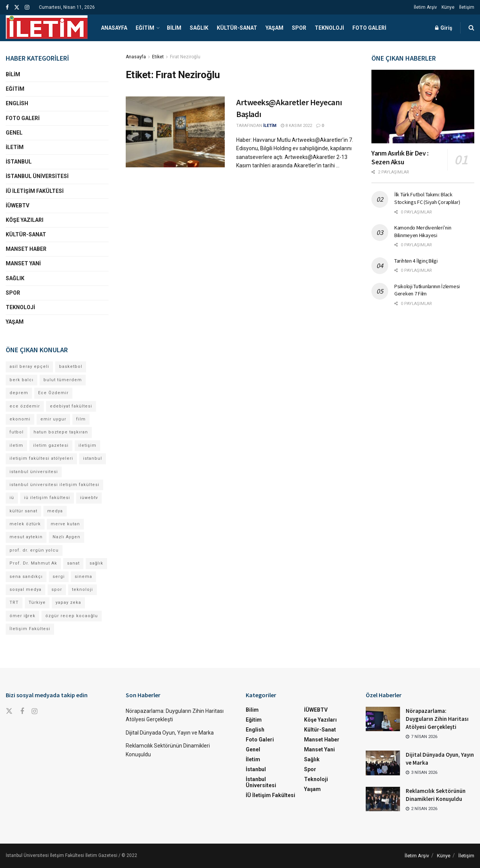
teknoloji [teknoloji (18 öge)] (82, 590)
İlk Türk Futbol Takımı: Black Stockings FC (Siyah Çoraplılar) (427, 198)
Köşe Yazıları (25, 220)
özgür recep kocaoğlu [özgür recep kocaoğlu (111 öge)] (72, 616)
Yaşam (274, 28)
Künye (448, 7)
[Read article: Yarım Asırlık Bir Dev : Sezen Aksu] (423, 107)
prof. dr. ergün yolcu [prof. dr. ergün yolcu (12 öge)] (34, 550)
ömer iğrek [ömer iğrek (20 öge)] (22, 616)
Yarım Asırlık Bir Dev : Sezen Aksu (400, 157)
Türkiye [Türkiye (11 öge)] (37, 602)
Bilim (174, 28)
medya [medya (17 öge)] (55, 511)
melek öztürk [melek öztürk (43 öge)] (25, 524)
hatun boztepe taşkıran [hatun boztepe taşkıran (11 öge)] (61, 432)
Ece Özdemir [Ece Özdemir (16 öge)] (53, 393)
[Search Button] (471, 28)
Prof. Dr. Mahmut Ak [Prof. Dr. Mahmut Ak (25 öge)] (33, 563)
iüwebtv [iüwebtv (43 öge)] (89, 498)
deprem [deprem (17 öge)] (19, 393)
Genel (14, 133)
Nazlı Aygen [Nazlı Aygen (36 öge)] (66, 537)
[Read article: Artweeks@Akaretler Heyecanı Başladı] (175, 132)
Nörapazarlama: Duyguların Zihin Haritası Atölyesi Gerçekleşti (437, 719)
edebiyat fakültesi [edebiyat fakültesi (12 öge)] (71, 406)
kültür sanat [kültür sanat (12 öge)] (23, 511)
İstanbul (19, 162)
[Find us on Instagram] (34, 712)
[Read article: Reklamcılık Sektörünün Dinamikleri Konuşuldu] (383, 799)
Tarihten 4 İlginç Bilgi (416, 261)
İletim (15, 147)
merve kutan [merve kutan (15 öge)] (65, 524)
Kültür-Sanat (237, 28)
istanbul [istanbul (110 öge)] (93, 458)
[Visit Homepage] (47, 28)
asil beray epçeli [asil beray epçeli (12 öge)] (29, 367)
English (17, 103)
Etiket (158, 57)
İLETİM (270, 126)
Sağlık (199, 28)
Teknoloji (329, 28)
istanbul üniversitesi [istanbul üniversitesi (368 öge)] (34, 472)
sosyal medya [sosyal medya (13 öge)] (26, 590)
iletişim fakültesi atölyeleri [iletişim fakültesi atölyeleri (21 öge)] (41, 458)
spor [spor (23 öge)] (57, 590)
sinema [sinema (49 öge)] (83, 577)
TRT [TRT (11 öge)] (14, 602)
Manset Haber (26, 249)
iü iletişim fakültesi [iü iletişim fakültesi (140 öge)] (47, 498)
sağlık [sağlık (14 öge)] (96, 563)
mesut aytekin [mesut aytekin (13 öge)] (26, 537)
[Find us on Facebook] (22, 712)
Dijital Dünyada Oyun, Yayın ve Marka (170, 733)
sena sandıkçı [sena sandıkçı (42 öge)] (26, 577)
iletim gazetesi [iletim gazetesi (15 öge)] (51, 445)
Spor (299, 28)
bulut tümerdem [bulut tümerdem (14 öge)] (63, 380)
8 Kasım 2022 (296, 126)
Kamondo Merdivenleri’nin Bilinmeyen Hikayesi (423, 231)
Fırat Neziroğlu (185, 57)
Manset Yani (23, 263)
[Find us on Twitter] (9, 711)
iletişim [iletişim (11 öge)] (87, 445)
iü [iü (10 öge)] (12, 498)
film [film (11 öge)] (81, 419)
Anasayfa (114, 28)
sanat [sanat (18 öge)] (73, 563)
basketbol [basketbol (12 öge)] (71, 367)
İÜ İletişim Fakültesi (35, 191)
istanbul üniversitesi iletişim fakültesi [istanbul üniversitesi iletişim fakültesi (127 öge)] (54, 485)
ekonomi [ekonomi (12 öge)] (20, 419)
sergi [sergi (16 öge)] (59, 577)
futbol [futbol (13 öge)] (17, 432)
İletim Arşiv (425, 7)
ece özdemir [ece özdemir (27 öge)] (25, 406)
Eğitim (145, 28)
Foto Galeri (369, 28)
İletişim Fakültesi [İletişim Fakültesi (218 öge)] (30, 629)
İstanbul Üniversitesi (37, 176)
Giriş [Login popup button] (444, 28)
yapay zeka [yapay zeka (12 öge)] (68, 602)
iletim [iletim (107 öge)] (16, 445)
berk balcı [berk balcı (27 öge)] (22, 380)
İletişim (467, 7)
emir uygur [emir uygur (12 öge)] (53, 419)
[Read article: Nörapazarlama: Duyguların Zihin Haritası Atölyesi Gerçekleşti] (383, 719)
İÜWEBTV (18, 205)
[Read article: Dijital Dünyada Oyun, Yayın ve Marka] (383, 763)
